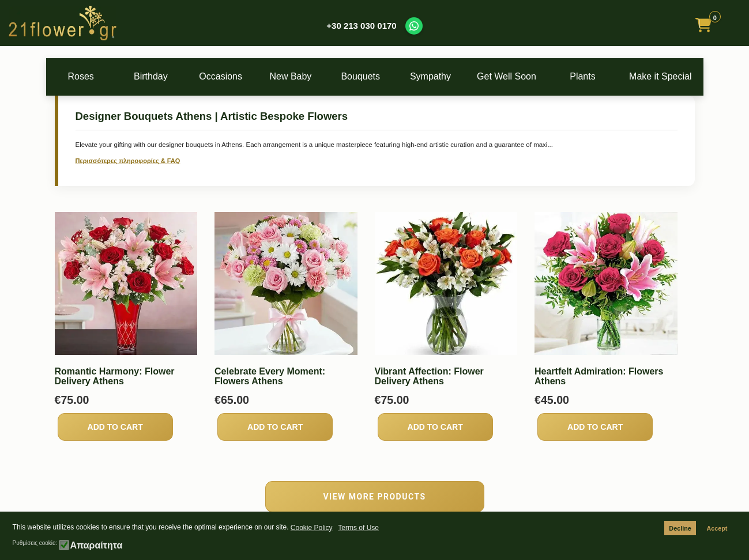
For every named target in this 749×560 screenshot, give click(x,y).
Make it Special (667, 76)
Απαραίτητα (96, 546)
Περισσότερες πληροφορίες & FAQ (128, 161)
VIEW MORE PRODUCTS (374, 497)
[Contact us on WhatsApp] (414, 26)
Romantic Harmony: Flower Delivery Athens (115, 377)
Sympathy (447, 76)
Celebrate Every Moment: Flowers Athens (270, 377)
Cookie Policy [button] (312, 528)
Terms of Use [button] (358, 528)
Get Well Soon (521, 76)
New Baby (302, 76)
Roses (82, 76)
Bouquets (375, 76)
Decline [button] (680, 528)
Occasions (228, 76)
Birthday (155, 76)
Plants (594, 76)
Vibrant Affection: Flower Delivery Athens (429, 377)
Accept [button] (717, 528)
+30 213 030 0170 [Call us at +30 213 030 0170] (361, 26)
